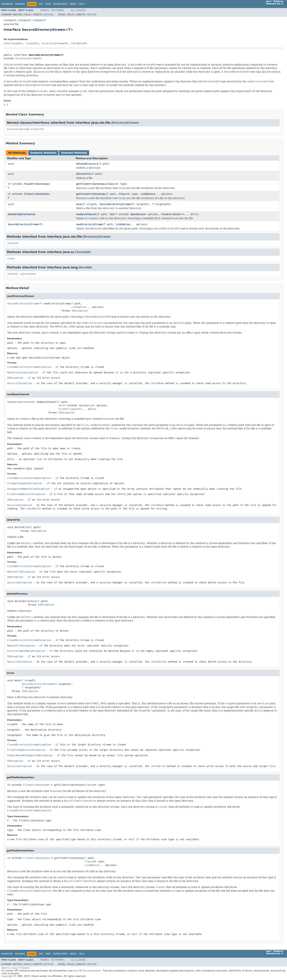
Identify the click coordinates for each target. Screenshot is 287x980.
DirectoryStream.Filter (23, 129)
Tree (48, 4)
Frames (45, 10)
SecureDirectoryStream (115, 204)
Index (73, 4)
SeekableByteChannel (22, 214)
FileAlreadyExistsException (26, 494)
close (11, 259)
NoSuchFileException (21, 572)
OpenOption (138, 214)
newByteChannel (86, 214)
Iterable (77, 43)
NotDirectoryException (23, 373)
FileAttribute (171, 214)
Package (20, 4)
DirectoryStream (53, 43)
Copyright (7, 976)
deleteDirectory (87, 164)
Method (49, 15)
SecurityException (20, 383)
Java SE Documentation (87, 971)
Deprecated (60, 4)
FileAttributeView (36, 184)
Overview (7, 4)
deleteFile (83, 174)
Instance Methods (43, 153)
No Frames (58, 10)
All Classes (78, 10)
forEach (12, 274)
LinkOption (148, 194)
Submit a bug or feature (15, 968)
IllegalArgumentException (25, 483)
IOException (80, 311)
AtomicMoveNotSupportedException (30, 755)
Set (112, 214)
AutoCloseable (13, 43)
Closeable (32, 43)
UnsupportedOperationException (28, 489)
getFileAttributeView (91, 184)
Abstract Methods (74, 153)
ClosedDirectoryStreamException (29, 367)
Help (82, 4)
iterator (13, 243)
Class (111, 184)
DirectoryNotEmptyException (26, 651)
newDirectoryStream (89, 224)
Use (41, 4)
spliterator (28, 274)
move (79, 204)
